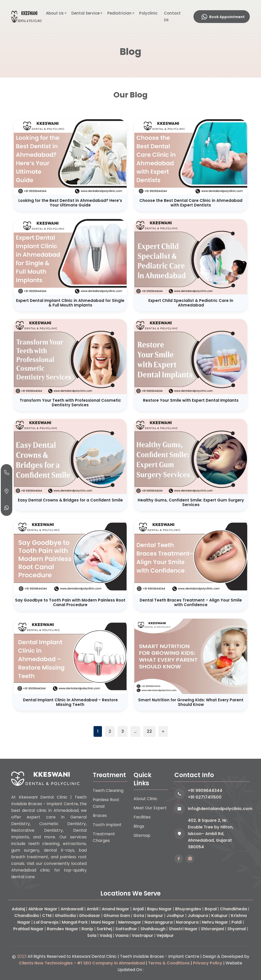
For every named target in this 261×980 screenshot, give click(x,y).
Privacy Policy (208, 963)
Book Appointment (223, 17)
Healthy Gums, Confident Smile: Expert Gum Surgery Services (191, 502)
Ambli (93, 909)
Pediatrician (119, 13)
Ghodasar (90, 916)
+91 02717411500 (205, 797)
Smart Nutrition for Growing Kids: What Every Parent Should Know (191, 702)
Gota (139, 916)
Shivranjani (212, 929)
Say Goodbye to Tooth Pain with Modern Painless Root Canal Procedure (70, 602)
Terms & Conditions (169, 963)
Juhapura (198, 916)
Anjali (138, 909)
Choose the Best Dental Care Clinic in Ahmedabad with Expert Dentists (191, 203)
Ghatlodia (65, 916)
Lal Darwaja (46, 922)
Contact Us (172, 16)
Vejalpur (165, 935)
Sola (92, 935)
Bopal (211, 909)
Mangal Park (75, 922)
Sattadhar (126, 929)
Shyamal (237, 929)
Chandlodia (27, 916)
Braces (100, 816)
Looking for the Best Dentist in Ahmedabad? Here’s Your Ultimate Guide (70, 203)
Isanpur (155, 916)
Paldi (237, 922)
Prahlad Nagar (28, 929)
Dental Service (86, 13)
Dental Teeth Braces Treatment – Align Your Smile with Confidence (191, 602)
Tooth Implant (107, 825)
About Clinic (146, 799)
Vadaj (106, 935)
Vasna (122, 935)
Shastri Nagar (183, 929)
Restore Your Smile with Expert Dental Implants (191, 400)
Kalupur (219, 916)
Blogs (139, 826)
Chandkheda (233, 909)
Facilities (142, 817)
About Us (55, 13)
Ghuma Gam (117, 916)
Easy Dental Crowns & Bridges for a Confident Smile (70, 500)
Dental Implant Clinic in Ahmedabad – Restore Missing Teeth (70, 702)
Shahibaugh (153, 929)
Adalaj (18, 909)
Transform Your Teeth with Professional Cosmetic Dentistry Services (70, 403)
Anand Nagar (115, 909)
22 (149, 731)
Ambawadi (72, 909)
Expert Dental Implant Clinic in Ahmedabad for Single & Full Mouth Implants (70, 303)
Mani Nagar (103, 922)
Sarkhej (104, 929)
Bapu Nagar (159, 909)
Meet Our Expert (150, 808)
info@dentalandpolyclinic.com (219, 809)
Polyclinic (148, 13)
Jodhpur (175, 916)
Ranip (87, 929)
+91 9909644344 (205, 791)
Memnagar (130, 922)
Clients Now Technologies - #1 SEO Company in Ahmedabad (82, 963)
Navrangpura (159, 922)
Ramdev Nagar (63, 929)
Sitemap (142, 835)
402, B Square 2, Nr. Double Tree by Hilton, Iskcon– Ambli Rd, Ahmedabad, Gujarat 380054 (211, 834)
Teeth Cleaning (108, 791)
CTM (47, 916)
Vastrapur (142, 935)
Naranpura (187, 922)
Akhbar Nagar (43, 909)
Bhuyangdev (188, 909)
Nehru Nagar (215, 922)
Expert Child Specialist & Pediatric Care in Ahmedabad (191, 303)
